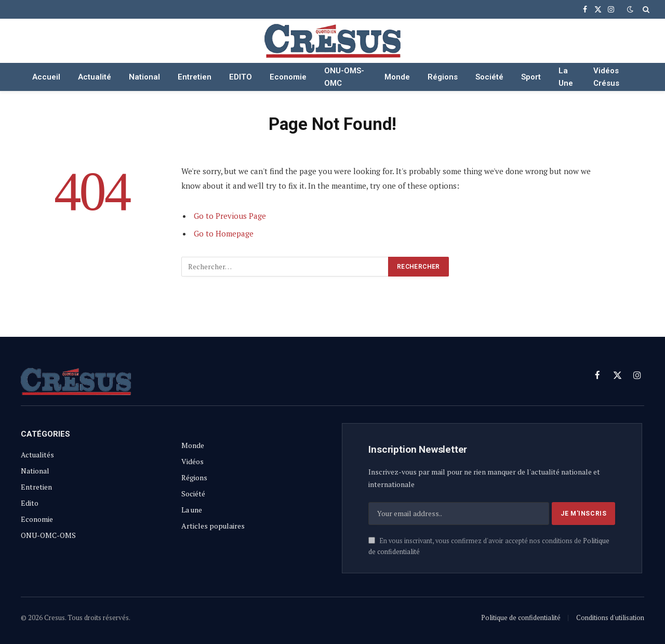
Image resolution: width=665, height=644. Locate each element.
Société (489, 77)
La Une (566, 77)
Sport (531, 77)
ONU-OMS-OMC (344, 77)
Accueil (46, 77)
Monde (397, 77)
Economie (288, 77)
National (144, 77)
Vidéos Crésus (606, 77)
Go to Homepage (224, 233)
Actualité (95, 77)
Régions (443, 77)
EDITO (241, 77)
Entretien (195, 77)
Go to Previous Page (230, 216)
